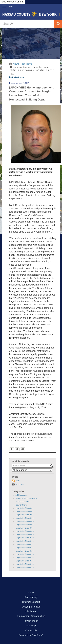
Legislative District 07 (25, 528)
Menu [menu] (10, 6)
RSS (18, 481)
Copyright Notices (31, 607)
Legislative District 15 (25, 554)
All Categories (21, 495)
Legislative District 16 (25, 557)
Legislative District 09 (25, 534)
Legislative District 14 (25, 551)
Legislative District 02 (25, 511)
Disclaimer (31, 611)
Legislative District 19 (25, 567)
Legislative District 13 (25, 548)
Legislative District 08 (25, 531)
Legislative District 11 (25, 541)
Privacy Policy (31, 621)
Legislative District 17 (25, 561)
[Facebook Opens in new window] (12, 450)
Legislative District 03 (25, 515)
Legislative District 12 (25, 544)
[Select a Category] (32, 470)
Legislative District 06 (25, 525)
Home (31, 592)
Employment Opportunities (31, 616)
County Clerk (21, 505)
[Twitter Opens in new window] (17, 450)
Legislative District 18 (25, 564)
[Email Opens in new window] (23, 450)
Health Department (24, 502)
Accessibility (31, 597)
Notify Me (20, 484)
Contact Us (31, 630)
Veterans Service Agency (26, 498)
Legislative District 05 (25, 521)
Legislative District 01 (25, 508)
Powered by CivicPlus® (31, 635)
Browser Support (31, 602)
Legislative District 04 (25, 518)
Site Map (31, 626)
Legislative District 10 (25, 538)
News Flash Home (23, 64)
